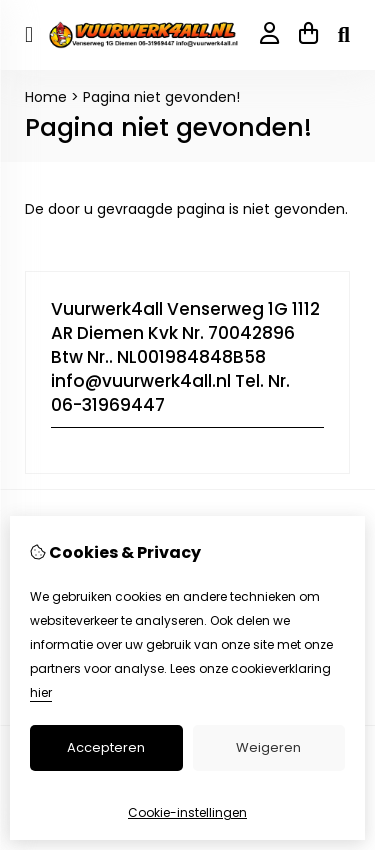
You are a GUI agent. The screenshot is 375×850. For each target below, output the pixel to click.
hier (41, 692)
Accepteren (106, 747)
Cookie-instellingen (187, 812)
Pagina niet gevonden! (161, 97)
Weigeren (268, 747)
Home (46, 97)
